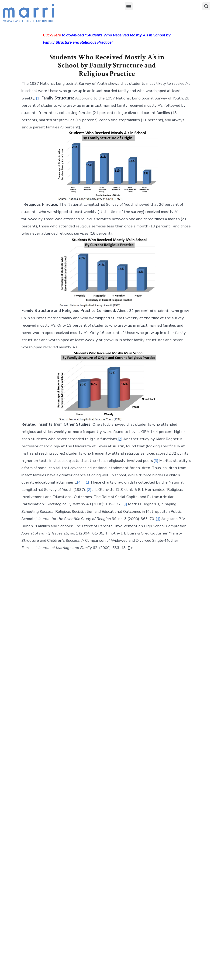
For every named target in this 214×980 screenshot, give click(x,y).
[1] (38, 98)
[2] (120, 439)
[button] (129, 6)
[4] (79, 482)
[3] (156, 461)
